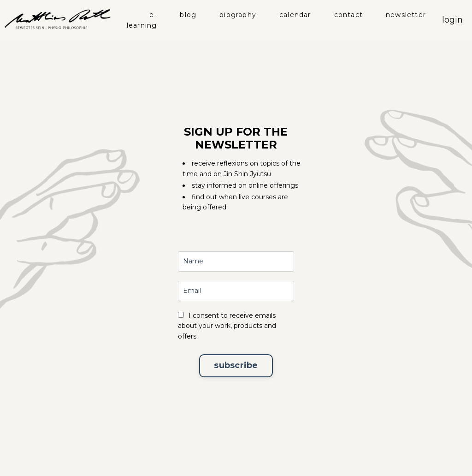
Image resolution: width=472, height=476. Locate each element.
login (452, 20)
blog (188, 15)
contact (348, 15)
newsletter (406, 15)
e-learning (142, 20)
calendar (295, 15)
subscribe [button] (236, 365)
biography (238, 15)
